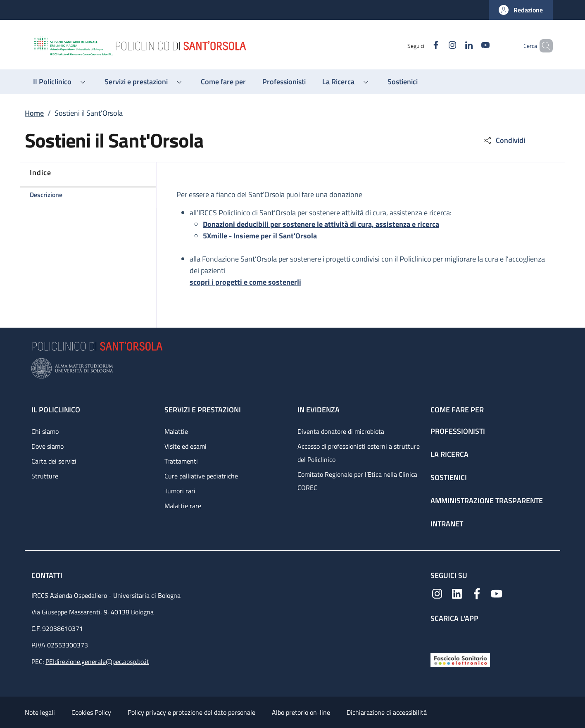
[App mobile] (437, 636)
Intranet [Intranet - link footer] (447, 524)
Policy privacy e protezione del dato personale (191, 712)
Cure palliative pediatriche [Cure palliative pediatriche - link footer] (201, 476)
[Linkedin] (455, 46)
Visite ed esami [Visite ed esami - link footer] (185, 446)
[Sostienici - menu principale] (403, 82)
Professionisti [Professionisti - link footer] (458, 431)
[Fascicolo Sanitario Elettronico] (460, 659)
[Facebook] (422, 46)
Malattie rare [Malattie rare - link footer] (183, 506)
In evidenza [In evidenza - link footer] (319, 410)
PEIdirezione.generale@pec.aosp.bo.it (97, 661)
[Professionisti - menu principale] (284, 82)
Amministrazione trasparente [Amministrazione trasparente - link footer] (487, 501)
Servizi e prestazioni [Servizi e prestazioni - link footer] (203, 410)
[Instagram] (438, 46)
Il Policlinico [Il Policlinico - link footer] (56, 410)
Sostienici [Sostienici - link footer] (449, 477)
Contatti (48, 575)
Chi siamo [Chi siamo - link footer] (45, 431)
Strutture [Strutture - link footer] (45, 476)
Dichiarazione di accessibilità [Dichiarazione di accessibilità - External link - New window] (387, 712)
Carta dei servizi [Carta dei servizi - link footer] (54, 461)
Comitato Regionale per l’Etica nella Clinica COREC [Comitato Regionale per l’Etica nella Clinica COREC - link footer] (357, 481)
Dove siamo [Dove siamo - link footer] (48, 446)
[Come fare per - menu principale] (223, 82)
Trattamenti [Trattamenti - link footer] (181, 461)
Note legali (40, 712)
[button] (521, 10)
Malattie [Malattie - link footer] (176, 431)
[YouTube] (471, 46)
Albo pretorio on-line (301, 712)
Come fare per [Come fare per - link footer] (457, 410)
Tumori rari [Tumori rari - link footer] (180, 491)
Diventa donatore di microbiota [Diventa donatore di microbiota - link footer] (341, 431)
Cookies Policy (91, 712)
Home (34, 113)
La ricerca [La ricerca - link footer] (449, 454)
